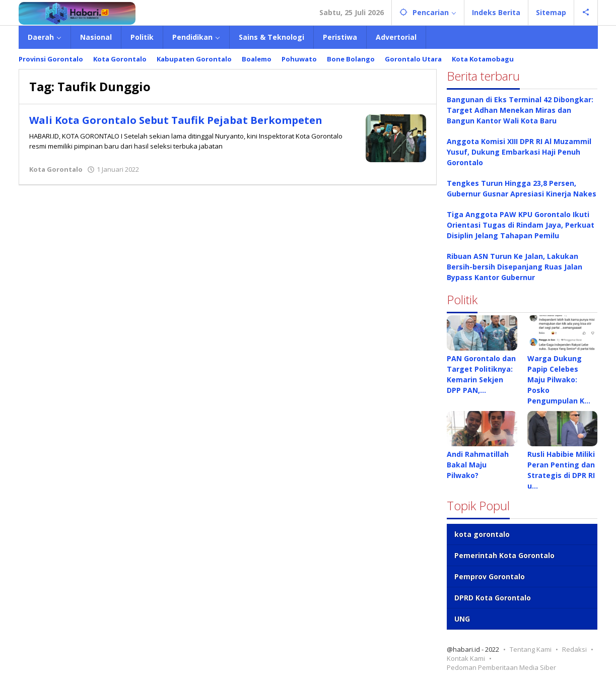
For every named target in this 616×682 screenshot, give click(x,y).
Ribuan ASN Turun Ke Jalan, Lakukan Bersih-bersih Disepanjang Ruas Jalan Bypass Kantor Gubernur (515, 267)
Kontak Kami (466, 658)
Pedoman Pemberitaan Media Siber (501, 667)
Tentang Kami (531, 649)
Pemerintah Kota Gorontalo (504, 555)
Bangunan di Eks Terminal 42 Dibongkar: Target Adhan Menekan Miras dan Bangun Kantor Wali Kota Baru (520, 110)
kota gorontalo (482, 534)
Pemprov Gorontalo (490, 576)
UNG (462, 619)
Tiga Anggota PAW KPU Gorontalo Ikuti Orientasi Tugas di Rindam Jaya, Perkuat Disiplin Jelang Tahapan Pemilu (521, 225)
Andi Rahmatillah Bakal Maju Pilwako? (478, 465)
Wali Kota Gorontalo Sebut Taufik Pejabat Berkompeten (176, 120)
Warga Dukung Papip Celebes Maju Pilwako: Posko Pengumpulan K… (559, 380)
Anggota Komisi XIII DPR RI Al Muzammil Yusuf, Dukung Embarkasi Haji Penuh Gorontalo (519, 152)
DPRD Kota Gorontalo (493, 598)
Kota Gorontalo (56, 169)
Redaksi (574, 649)
